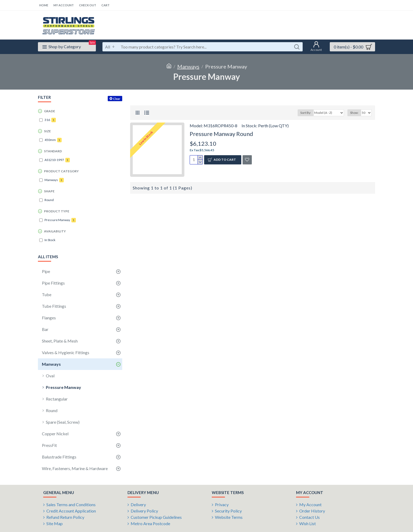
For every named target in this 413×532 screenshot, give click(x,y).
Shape (49, 191)
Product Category (61, 171)
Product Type (57, 211)
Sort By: (306, 113)
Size (47, 131)
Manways (188, 66)
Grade (50, 111)
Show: (354, 113)
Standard (53, 151)
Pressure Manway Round (221, 134)
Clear (117, 99)
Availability (55, 231)
